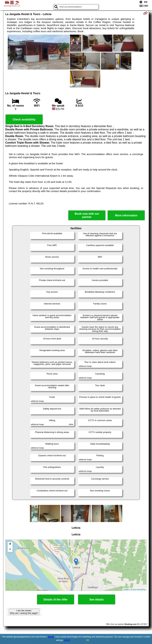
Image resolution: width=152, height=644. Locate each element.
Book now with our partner (87, 215)
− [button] (10, 549)
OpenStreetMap (139, 589)
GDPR (67, 640)
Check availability (24, 119)
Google (51, 637)
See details (97, 600)
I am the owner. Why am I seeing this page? (24, 612)
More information (126, 215)
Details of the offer (55, 600)
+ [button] (10, 544)
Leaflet (126, 589)
